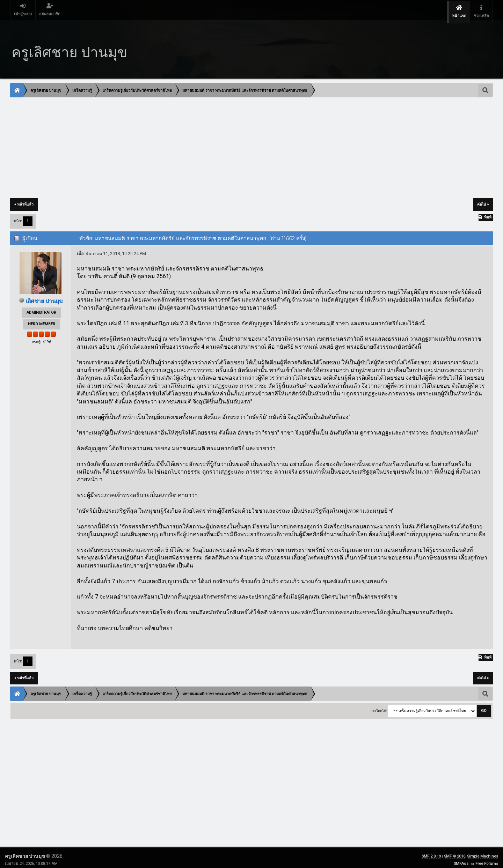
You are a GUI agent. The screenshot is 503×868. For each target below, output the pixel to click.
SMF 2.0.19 (431, 852)
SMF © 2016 (455, 852)
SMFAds (461, 859)
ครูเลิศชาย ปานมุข (25, 852)
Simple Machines (483, 852)
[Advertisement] (220, 144)
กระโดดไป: (379, 707)
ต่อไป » (483, 200)
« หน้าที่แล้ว (24, 200)
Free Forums (487, 859)
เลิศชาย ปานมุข (44, 297)
